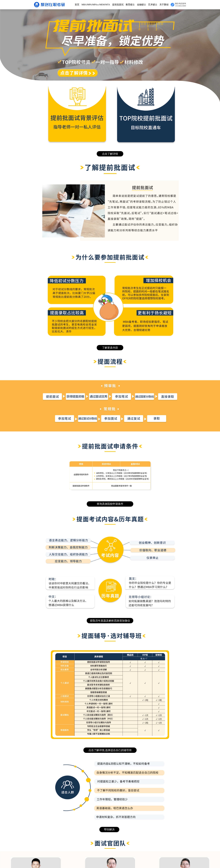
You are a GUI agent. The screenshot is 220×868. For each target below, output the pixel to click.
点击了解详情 (110, 154)
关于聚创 (164, 5)
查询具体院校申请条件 (110, 504)
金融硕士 (142, 5)
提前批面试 (118, 5)
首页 (77, 5)
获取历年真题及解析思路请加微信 (110, 621)
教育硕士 (130, 5)
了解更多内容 (110, 348)
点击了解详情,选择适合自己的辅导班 (110, 750)
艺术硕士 (153, 5)
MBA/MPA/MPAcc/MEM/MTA (96, 5)
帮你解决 (109, 829)
